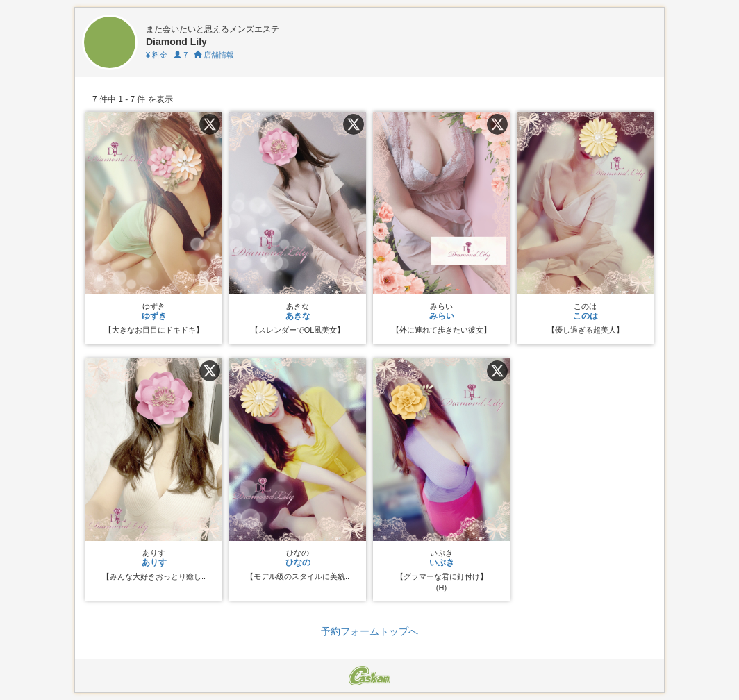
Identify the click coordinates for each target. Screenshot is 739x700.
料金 (157, 55)
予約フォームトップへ (369, 631)
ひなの (298, 562)
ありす (154, 562)
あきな (298, 316)
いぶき (442, 562)
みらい (442, 316)
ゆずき (154, 316)
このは (586, 316)
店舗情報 (214, 55)
